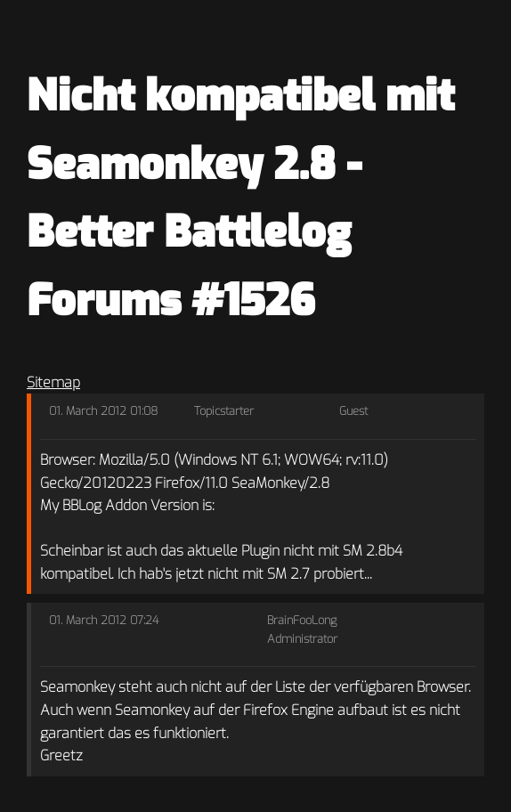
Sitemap (53, 382)
